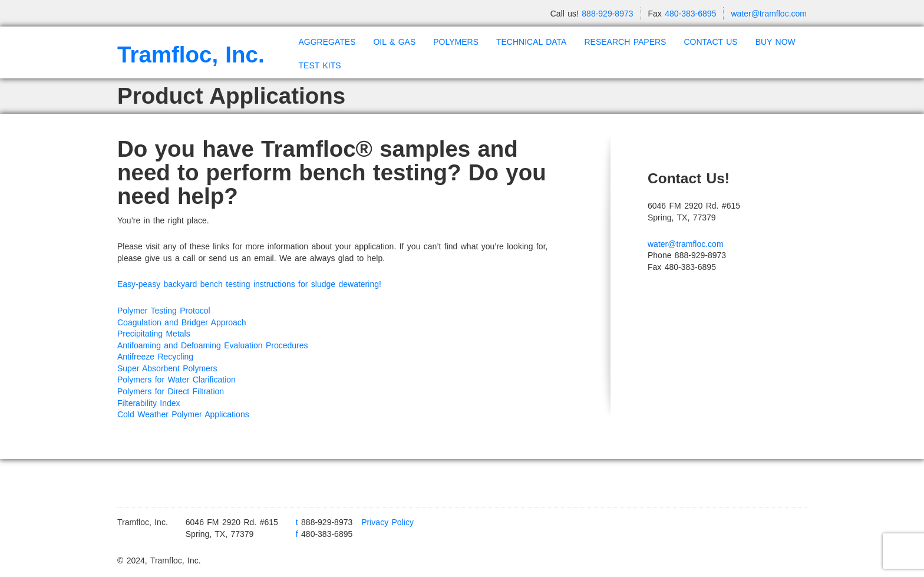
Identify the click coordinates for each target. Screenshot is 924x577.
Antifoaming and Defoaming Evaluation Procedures (213, 345)
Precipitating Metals (154, 334)
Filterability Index (149, 403)
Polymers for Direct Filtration (171, 391)
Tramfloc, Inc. (191, 55)
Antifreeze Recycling (155, 357)
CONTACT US (710, 42)
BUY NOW (775, 42)
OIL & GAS (394, 42)
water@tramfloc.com (769, 14)
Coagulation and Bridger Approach (182, 322)
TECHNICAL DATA (531, 42)
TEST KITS (320, 65)
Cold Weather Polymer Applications (183, 414)
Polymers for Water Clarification (176, 380)
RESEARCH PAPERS (625, 42)
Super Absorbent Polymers (167, 368)
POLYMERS (456, 42)
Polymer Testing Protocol (164, 311)
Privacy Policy (387, 522)
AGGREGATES (327, 42)
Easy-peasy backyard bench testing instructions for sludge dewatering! (251, 284)
